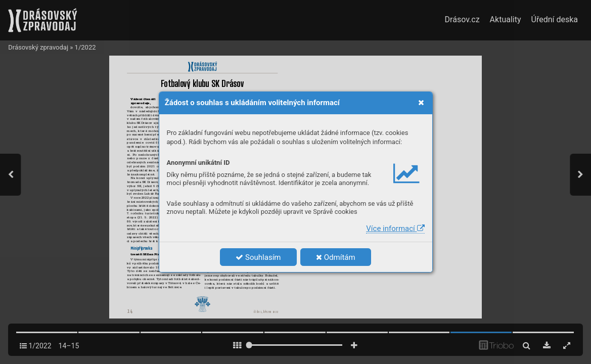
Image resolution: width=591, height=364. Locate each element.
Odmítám (336, 257)
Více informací (395, 229)
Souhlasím (258, 257)
